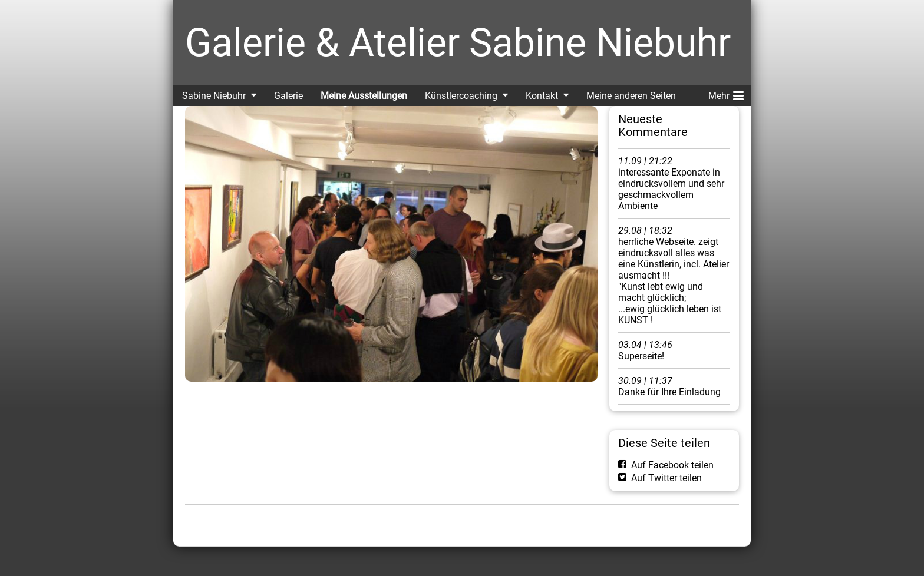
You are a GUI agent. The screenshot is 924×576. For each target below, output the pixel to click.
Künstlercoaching (461, 96)
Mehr (726, 94)
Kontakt (542, 96)
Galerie (288, 96)
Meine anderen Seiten (631, 96)
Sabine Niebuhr (214, 96)
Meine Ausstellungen (364, 96)
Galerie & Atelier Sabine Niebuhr (458, 43)
